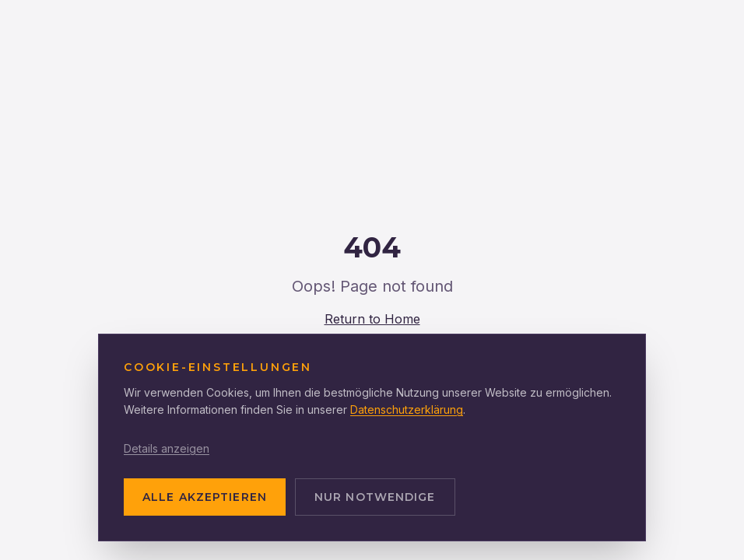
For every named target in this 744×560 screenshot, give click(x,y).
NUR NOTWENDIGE (375, 497)
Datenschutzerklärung (407, 409)
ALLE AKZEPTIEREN (205, 497)
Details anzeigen (167, 448)
